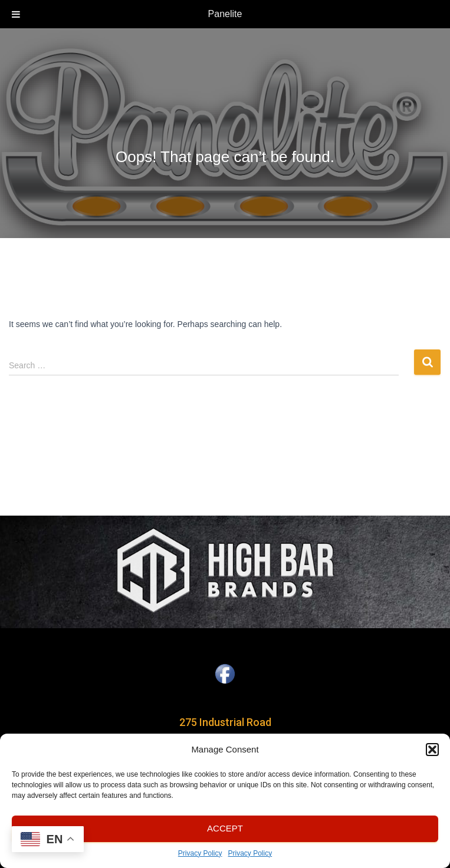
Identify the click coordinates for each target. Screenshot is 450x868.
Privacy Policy (200, 853)
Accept (225, 828)
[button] (432, 750)
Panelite (225, 14)
